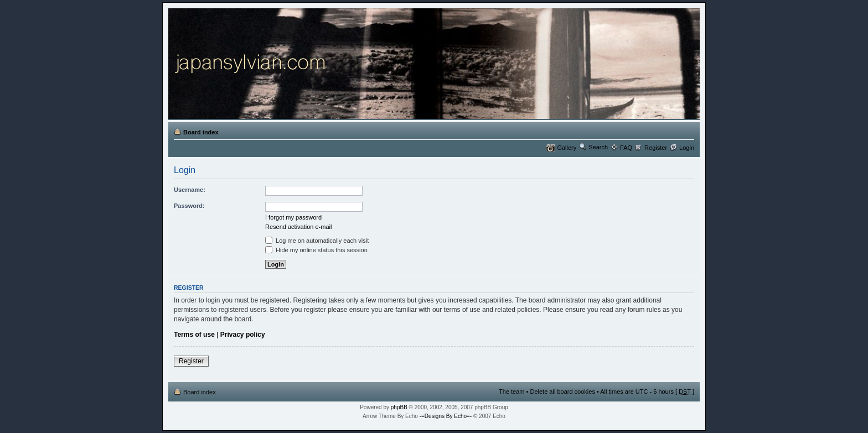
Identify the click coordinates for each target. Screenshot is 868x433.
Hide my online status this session (316, 250)
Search (598, 147)
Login (687, 148)
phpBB (399, 407)
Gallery (567, 148)
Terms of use (194, 335)
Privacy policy (243, 335)
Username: (190, 190)
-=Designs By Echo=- (446, 416)
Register (656, 148)
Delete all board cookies (562, 392)
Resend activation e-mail (298, 227)
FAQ (626, 148)
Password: (189, 206)
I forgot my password (293, 217)
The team (512, 392)
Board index (201, 132)
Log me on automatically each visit (317, 241)
